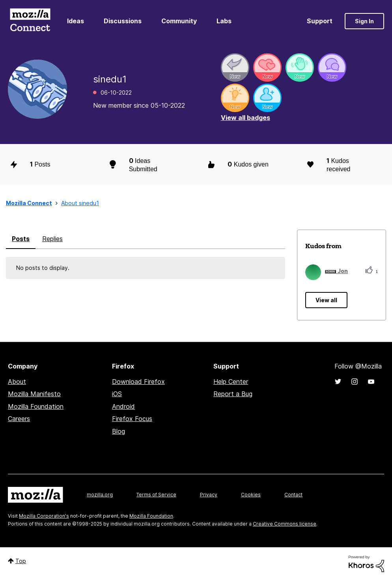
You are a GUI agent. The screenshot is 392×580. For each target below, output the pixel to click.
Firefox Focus (132, 419)
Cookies (251, 495)
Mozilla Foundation (36, 406)
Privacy (209, 495)
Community (179, 21)
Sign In (364, 21)
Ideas (76, 21)
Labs (224, 21)
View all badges (245, 118)
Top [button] (21, 561)
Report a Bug (233, 394)
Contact (293, 495)
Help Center (231, 382)
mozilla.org (100, 495)
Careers (19, 419)
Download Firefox (138, 382)
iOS (117, 394)
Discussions (123, 21)
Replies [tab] (52, 239)
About (17, 382)
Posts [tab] (21, 239)
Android (123, 406)
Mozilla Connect (30, 21)
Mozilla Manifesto (34, 394)
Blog (119, 431)
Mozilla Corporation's (44, 516)
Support (320, 21)
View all (326, 300)
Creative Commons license (285, 524)
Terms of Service (156, 495)
